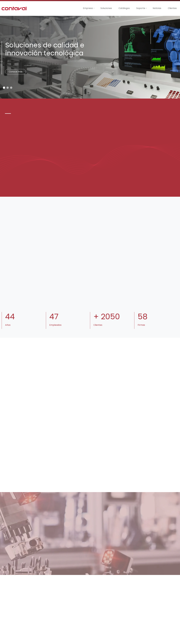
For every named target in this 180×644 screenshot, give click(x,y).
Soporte (141, 8)
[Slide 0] (4, 88)
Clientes (172, 8)
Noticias (157, 8)
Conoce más (16, 72)
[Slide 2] (11, 88)
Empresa (88, 8)
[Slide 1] (8, 88)
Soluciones (106, 8)
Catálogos (124, 8)
